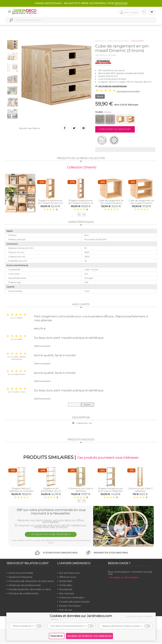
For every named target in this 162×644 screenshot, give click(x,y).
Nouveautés (66, 590)
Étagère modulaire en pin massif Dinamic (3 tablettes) (50, 203)
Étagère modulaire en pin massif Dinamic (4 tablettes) (81, 203)
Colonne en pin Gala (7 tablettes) (140, 490)
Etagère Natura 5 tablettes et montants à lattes (21, 491)
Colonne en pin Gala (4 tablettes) (81, 490)
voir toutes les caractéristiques (111, 86)
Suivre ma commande (21, 573)
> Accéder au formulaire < (124, 578)
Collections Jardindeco (72, 598)
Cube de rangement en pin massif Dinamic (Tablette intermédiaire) (141, 203)
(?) (33, 626)
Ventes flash (66, 582)
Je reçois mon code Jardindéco (51, 535)
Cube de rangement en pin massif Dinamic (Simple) (111, 203)
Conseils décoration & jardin (75, 602)
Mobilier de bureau (118, 41)
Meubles (100, 41)
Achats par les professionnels (25, 586)
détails (56, 619)
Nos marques (67, 594)
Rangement (138, 41)
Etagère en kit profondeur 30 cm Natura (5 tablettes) (51, 491)
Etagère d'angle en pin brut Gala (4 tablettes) (111, 490)
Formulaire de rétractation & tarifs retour (31, 582)
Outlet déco (66, 586)
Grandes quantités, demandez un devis (30, 590)
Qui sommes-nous (69, 573)
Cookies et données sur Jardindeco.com (81, 616)
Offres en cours (68, 578)
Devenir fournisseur (70, 606)
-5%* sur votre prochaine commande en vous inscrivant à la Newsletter (51, 512)
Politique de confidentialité (23, 594)
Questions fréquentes (20, 578)
